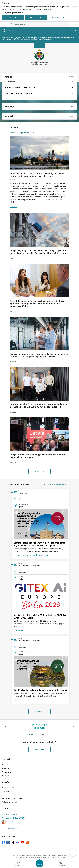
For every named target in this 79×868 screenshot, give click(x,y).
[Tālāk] (73, 726)
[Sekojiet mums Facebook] (3, 842)
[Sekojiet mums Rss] (27, 842)
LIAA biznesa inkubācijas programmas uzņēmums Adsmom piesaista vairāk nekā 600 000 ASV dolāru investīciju (38, 406)
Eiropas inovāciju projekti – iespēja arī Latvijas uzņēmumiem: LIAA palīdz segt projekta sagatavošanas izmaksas (39, 355)
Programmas (7, 772)
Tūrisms (13, 206)
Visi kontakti (13, 829)
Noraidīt (13, 17)
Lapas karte (6, 795)
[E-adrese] (6, 822)
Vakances (5, 765)
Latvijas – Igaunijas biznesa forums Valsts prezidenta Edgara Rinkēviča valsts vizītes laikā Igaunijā (39, 544)
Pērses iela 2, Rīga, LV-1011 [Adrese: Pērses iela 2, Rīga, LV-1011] (15, 818)
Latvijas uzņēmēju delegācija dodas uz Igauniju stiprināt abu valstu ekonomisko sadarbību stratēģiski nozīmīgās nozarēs (39, 252)
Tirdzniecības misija (29, 555)
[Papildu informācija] (12, 822)
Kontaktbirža (19, 630)
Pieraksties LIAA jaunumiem (12, 798)
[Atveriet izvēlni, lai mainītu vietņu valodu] (18, 864)
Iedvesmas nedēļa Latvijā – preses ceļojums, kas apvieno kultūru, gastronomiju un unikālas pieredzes (37, 175)
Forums (17, 555)
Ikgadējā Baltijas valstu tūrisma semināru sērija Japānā (40, 690)
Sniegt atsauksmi (39, 749)
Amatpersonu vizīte (44, 555)
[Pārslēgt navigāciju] (39, 863)
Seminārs (18, 700)
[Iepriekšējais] (6, 726)
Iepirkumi (5, 768)
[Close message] (75, 30)
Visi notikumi (40, 711)
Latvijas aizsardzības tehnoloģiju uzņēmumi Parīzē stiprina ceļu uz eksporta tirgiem (38, 456)
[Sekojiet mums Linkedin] (8, 842)
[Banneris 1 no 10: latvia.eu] (39, 727)
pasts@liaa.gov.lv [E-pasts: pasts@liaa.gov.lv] (11, 814)
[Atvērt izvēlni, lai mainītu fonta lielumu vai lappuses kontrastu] (61, 864)
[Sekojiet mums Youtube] (22, 842)
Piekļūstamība (7, 791)
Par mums (5, 775)
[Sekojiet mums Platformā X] (13, 842)
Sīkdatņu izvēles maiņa (10, 802)
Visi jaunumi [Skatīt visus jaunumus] (39, 471)
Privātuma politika (8, 788)
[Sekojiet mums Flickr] (18, 842)
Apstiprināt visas (36, 17)
